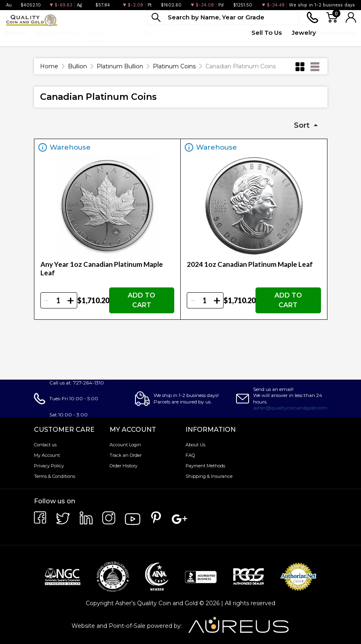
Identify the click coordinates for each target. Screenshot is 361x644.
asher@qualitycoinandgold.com (290, 408)
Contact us (45, 445)
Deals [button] (146, 33)
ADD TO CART (141, 300)
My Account (47, 455)
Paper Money (98, 37)
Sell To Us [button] (267, 33)
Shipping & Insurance (209, 476)
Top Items (174, 37)
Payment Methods (205, 466)
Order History (123, 466)
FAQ (190, 455)
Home (49, 66)
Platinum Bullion (120, 66)
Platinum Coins (174, 66)
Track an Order (126, 455)
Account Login (125, 445)
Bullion (77, 66)
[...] (223, 18)
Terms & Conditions (55, 476)
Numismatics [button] (57, 33)
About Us (195, 445)
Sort (303, 125)
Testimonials (336, 33)
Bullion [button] (16, 33)
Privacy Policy (49, 466)
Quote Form (215, 37)
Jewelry (304, 33)
